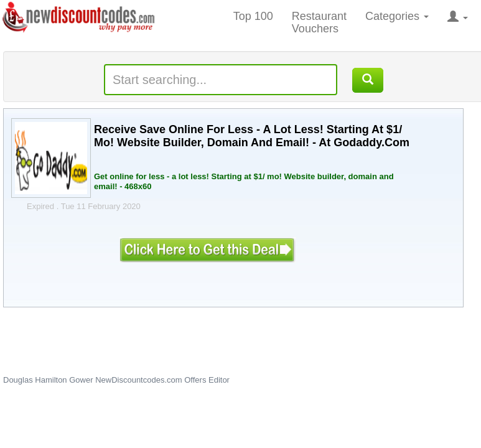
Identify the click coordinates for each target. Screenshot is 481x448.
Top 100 (253, 16)
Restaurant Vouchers (319, 22)
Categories (397, 16)
